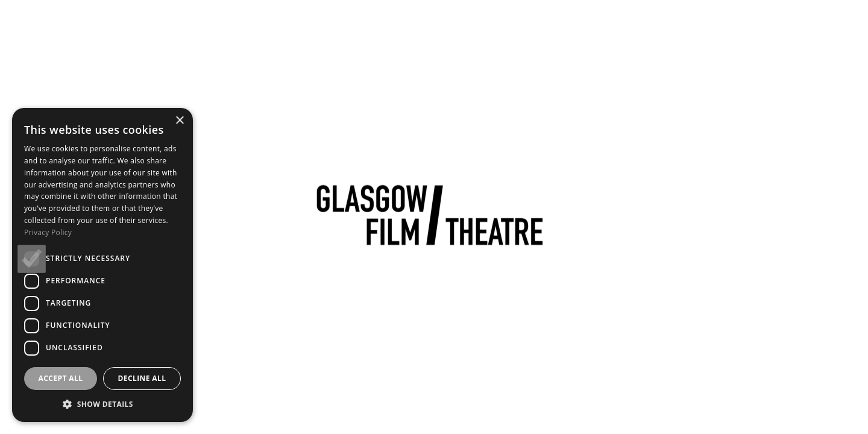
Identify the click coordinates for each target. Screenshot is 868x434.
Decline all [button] (142, 378)
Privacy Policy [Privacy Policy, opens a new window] (48, 232)
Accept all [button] (61, 378)
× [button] (179, 121)
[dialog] (102, 265)
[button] (102, 404)
